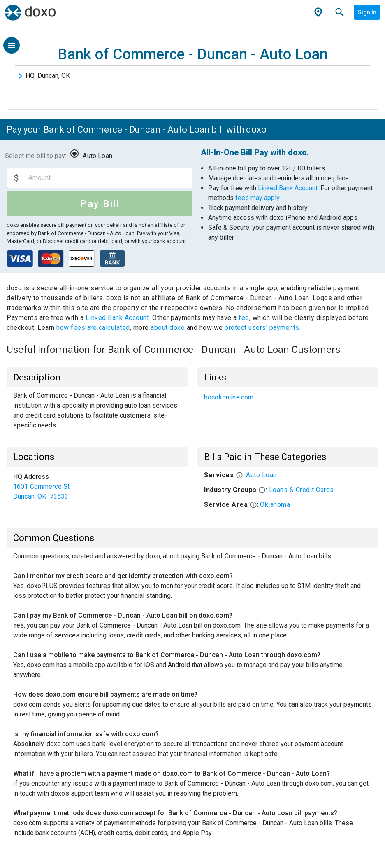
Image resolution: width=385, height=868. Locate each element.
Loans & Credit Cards (302, 490)
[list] (288, 397)
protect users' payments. (263, 328)
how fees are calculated (93, 328)
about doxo (168, 328)
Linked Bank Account (288, 188)
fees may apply (257, 198)
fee (244, 318)
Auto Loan (97, 156)
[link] (288, 397)
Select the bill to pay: (36, 156)
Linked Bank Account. (119, 318)
